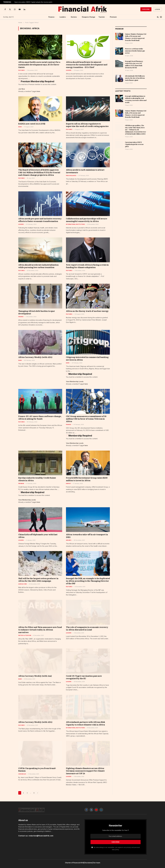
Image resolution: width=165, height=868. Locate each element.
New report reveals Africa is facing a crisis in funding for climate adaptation (87, 266)
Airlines (69, 540)
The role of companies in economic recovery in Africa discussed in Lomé (87, 628)
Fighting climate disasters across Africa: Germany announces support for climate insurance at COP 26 (85, 771)
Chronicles (22, 774)
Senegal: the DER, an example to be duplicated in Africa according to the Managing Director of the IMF (88, 581)
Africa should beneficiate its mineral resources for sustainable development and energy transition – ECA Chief (87, 65)
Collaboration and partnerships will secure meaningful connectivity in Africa (87, 220)
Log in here (36, 91)
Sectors (74, 17)
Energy (68, 484)
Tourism (102, 17)
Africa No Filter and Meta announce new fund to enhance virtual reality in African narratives (40, 630)
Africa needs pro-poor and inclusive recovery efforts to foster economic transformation (40, 220)
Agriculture (23, 584)
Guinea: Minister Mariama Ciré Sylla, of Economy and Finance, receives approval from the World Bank (136, 37)
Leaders (63, 17)
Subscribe (146, 9)
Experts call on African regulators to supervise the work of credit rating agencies (87, 125)
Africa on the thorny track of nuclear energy (87, 311)
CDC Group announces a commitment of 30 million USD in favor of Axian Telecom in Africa (86, 419)
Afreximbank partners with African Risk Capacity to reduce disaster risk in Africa (86, 723)
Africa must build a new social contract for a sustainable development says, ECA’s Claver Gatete (39, 65)
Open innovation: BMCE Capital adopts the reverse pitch (134, 144)
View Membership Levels (75, 381)
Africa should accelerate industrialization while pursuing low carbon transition (38, 266)
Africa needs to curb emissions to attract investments (85, 171)
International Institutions (75, 224)
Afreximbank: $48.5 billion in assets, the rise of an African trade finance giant (135, 78)
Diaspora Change (88, 17)
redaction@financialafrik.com (41, 836)
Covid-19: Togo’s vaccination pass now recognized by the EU (84, 677)
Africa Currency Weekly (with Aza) (35, 676)
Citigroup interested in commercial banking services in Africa (87, 358)
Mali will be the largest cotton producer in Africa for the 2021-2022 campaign (38, 580)
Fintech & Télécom (25, 635)
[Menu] (161, 17)
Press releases (71, 176)
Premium (113, 17)
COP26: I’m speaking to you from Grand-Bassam (37, 770)
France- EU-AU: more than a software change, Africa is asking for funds (40, 418)
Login (157, 9)
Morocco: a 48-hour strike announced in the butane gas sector (135, 51)
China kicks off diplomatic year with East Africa (38, 536)
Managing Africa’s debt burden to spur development (37, 312)
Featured (21, 70)
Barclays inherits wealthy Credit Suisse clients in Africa (37, 479)
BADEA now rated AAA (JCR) (32, 124)
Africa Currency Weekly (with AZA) (35, 357)
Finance (51, 17)
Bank (20, 127)
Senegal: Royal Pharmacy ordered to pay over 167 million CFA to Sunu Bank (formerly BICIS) (134, 64)
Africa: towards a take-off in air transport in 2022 (87, 536)
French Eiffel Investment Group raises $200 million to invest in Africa (87, 479)
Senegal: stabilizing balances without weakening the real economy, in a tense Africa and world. (136, 99)
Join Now (22, 89)
